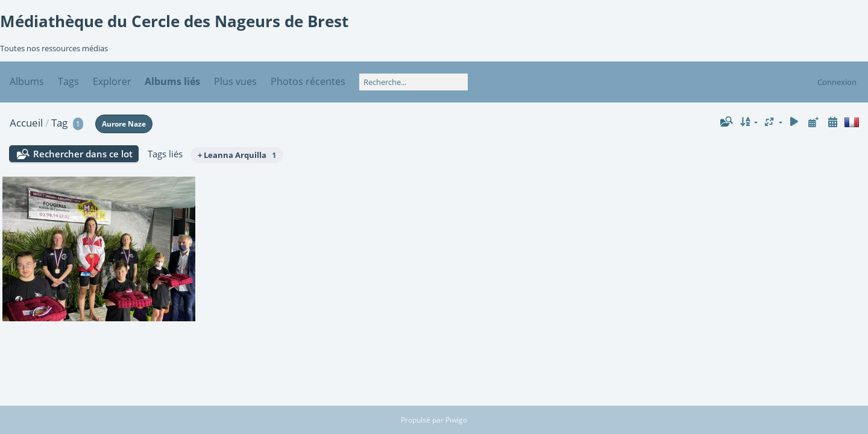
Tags (68, 81)
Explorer (112, 81)
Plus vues (235, 81)
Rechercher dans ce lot (83, 154)
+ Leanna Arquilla (237, 155)
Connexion (837, 82)
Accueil (26, 123)
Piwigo (456, 420)
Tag (59, 123)
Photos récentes (308, 81)
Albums (27, 81)
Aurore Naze (124, 124)
